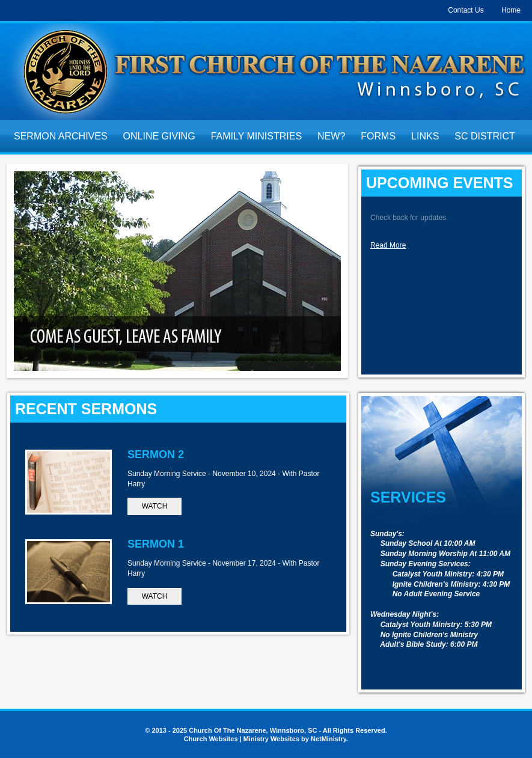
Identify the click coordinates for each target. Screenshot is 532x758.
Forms (378, 136)
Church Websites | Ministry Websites (243, 739)
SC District (485, 136)
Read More (388, 245)
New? (331, 136)
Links (425, 136)
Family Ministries (256, 136)
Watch (155, 506)
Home (511, 10)
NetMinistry (329, 739)
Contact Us (466, 10)
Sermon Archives (61, 136)
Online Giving (159, 136)
